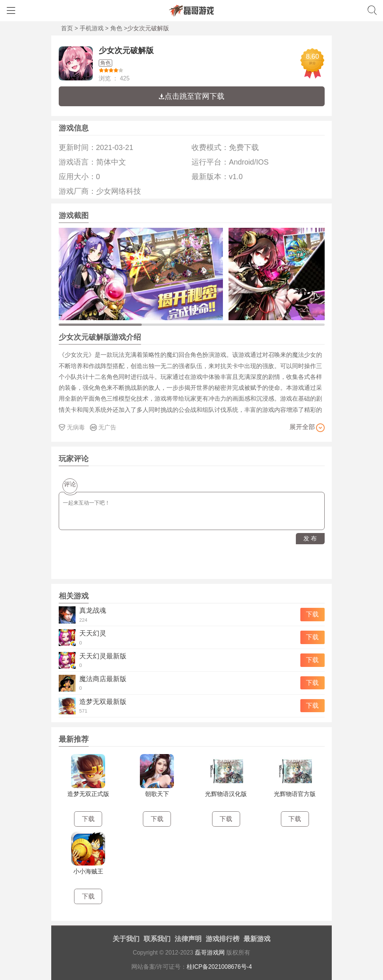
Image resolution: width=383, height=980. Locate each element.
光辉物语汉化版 (226, 794)
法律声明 (188, 939)
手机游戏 (92, 28)
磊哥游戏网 (210, 953)
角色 (116, 28)
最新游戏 (257, 939)
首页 (67, 28)
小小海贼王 (88, 871)
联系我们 (157, 939)
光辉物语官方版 (295, 794)
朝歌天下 (157, 794)
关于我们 (126, 939)
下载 (312, 614)
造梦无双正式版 (88, 794)
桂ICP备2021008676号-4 (219, 967)
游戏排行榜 (223, 939)
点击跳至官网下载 (191, 96)
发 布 (310, 538)
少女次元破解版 (126, 50)
